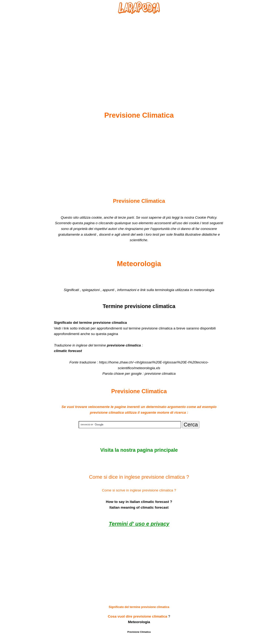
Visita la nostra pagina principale (139, 450)
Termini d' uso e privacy (139, 524)
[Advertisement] (139, 54)
